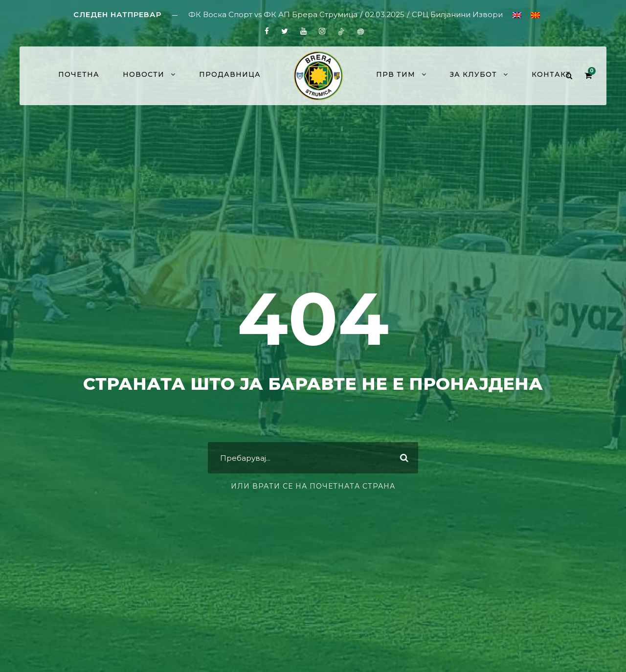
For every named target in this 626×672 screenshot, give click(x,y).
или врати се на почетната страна (313, 486)
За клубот (473, 74)
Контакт (551, 74)
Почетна (79, 74)
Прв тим (396, 74)
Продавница (230, 74)
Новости (144, 74)
